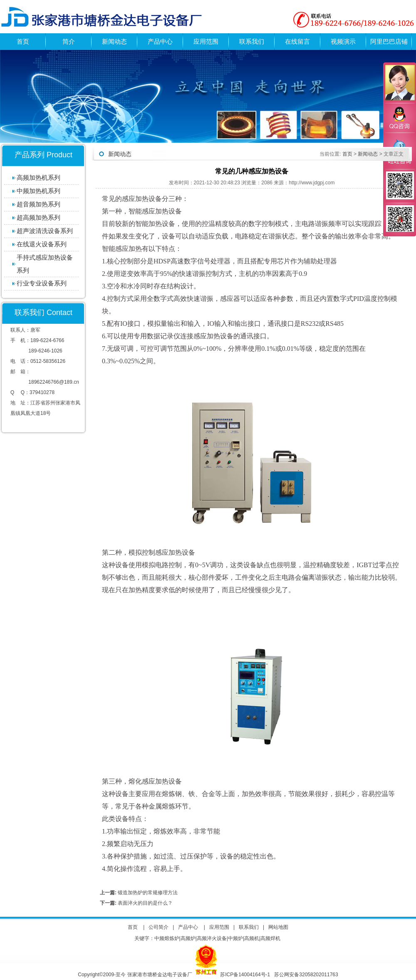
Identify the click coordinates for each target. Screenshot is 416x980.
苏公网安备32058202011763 (306, 975)
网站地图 (278, 927)
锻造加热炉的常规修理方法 (147, 893)
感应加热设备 (162, 781)
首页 (23, 41)
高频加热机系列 (38, 177)
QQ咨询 (399, 118)
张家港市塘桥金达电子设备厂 (160, 975)
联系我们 (252, 41)
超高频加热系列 (38, 217)
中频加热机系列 (38, 191)
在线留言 (297, 41)
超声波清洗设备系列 (45, 231)
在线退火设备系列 (42, 244)
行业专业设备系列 (42, 283)
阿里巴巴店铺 (389, 41)
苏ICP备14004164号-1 (246, 975)
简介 (69, 41)
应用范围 (206, 41)
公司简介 (158, 927)
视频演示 (343, 41)
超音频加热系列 (38, 204)
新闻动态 (114, 41)
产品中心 (160, 41)
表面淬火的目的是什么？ (145, 903)
